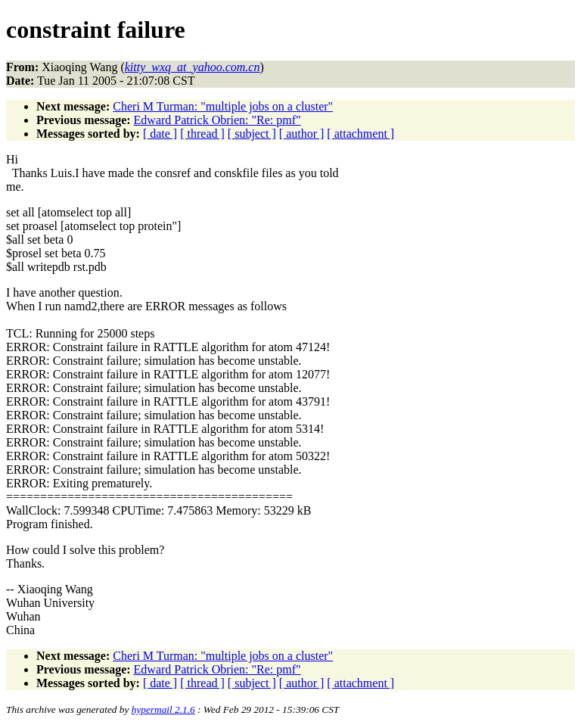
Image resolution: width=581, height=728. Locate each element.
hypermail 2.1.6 (163, 709)
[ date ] (160, 134)
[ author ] (302, 134)
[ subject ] (252, 134)
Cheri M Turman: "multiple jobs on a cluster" (223, 106)
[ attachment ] (360, 134)
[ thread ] (202, 134)
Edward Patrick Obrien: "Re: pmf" (217, 120)
